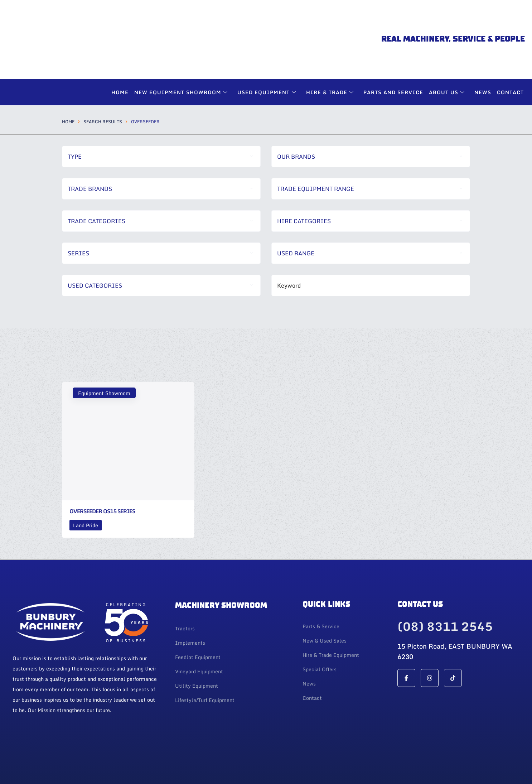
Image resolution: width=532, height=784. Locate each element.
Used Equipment (268, 46)
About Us (448, 46)
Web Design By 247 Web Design (476, 761)
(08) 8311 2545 (445, 580)
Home (120, 46)
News (483, 46)
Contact (510, 46)
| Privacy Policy (46, 768)
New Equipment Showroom (182, 46)
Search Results (103, 75)
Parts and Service (393, 46)
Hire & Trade (331, 46)
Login (20, 768)
